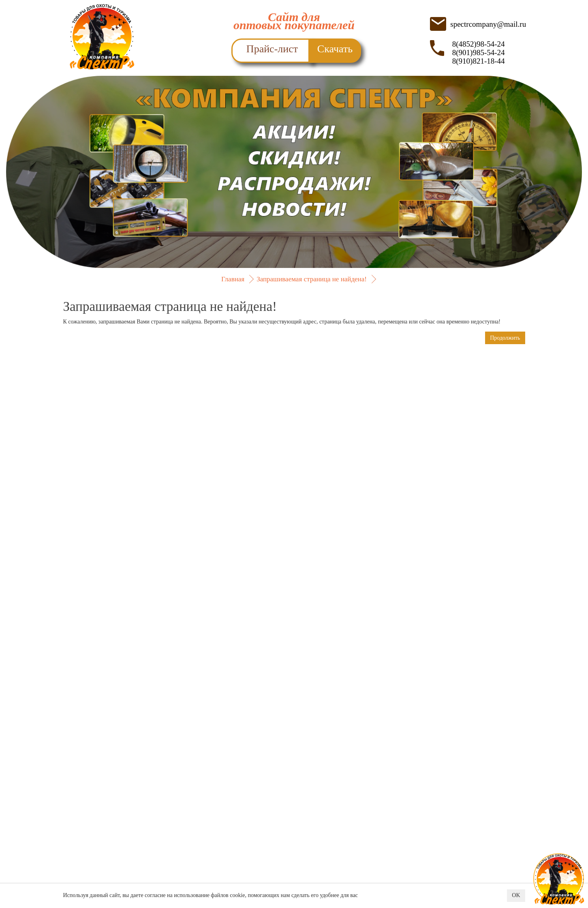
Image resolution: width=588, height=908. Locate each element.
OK (516, 896)
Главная (233, 279)
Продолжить (505, 338)
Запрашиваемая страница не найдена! (312, 279)
